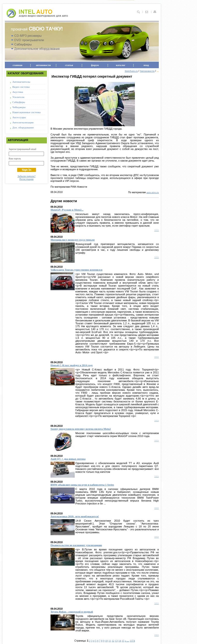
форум (95, 65)
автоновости (43, 65)
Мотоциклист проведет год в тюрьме (73, 240)
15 (123, 641)
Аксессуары (19, 117)
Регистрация (26, 179)
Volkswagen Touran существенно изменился (77, 270)
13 (116, 641)
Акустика (18, 92)
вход (146, 65)
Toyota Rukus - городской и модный (72, 612)
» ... (127, 641)
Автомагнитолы (21, 82)
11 (110, 641)
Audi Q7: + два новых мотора (68, 459)
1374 (132, 641)
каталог (120, 65)
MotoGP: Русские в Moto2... (67, 210)
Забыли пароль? (26, 176)
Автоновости (147, 71)
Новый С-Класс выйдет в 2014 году (72, 365)
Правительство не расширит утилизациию (76, 545)
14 (120, 641)
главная (18, 65)
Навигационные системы (26, 112)
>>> (157, 230)
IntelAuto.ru (131, 71)
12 (113, 641)
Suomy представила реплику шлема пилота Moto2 (81, 429)
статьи (69, 65)
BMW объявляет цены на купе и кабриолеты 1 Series (82, 485)
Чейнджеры (19, 107)
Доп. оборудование (23, 127)
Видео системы (21, 87)
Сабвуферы (19, 102)
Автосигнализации (23, 122)
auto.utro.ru (153, 192)
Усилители (18, 97)
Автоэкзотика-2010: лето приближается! (75, 516)
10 (106, 641)
